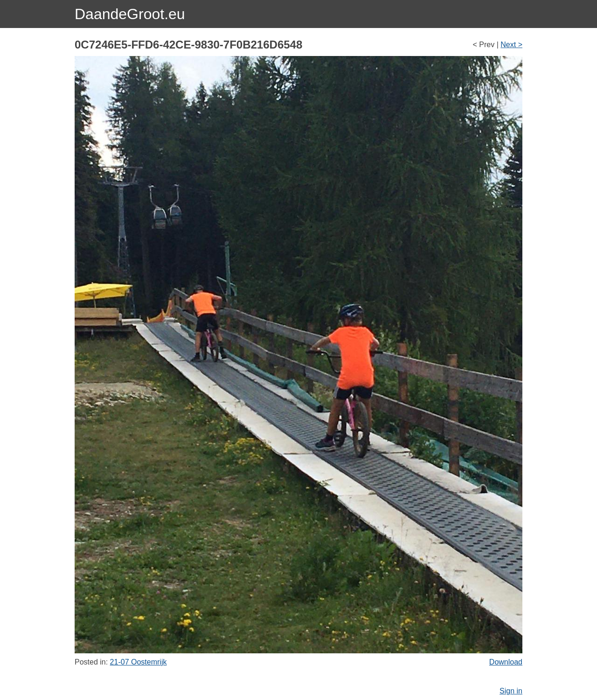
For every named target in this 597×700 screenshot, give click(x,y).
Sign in (511, 691)
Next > (511, 45)
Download (506, 662)
